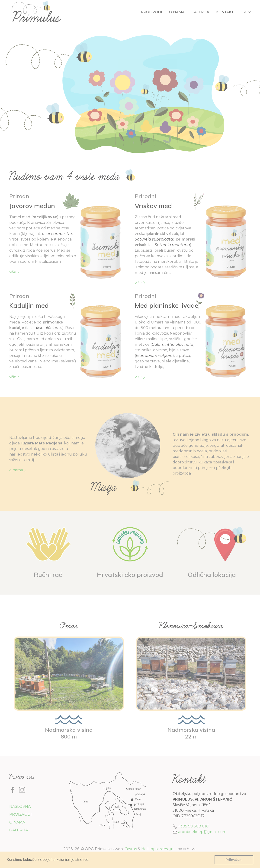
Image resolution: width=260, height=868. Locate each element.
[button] (91, 860)
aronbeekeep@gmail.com (202, 832)
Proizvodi (152, 12)
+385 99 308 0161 (194, 826)
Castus (131, 849)
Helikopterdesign (157, 849)
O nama (177, 12)
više (15, 272)
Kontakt (225, 12)
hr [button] (246, 12)
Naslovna (20, 806)
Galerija (200, 12)
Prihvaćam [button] (234, 860)
